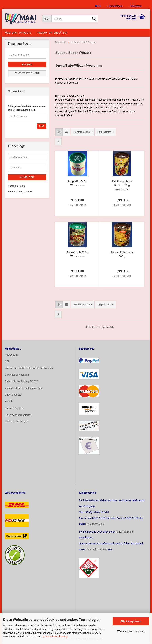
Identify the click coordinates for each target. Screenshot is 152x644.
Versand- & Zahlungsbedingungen (24, 388)
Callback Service (14, 408)
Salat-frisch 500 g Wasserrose (77, 254)
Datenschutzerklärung (55, 636)
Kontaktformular (124, 532)
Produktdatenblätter (52, 33)
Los (42, 126)
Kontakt (9, 401)
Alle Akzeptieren (131, 621)
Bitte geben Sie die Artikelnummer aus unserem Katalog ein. (27, 108)
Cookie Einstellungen (16, 421)
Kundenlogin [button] (115, 6)
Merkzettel (135, 6)
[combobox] (83, 132)
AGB (7, 361)
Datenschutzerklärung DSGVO (22, 381)
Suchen (27, 65)
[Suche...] (47, 19)
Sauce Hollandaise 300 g (122, 254)
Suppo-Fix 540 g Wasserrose (77, 183)
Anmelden (27, 177)
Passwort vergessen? (20, 191)
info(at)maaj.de (95, 524)
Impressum (11, 355)
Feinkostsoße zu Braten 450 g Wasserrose (122, 185)
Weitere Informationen (131, 631)
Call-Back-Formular (97, 549)
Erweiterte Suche (27, 73)
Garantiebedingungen (17, 375)
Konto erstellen (16, 186)
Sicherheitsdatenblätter (18, 415)
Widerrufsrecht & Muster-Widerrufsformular (29, 368)
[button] (98, 6)
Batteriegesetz (13, 395)
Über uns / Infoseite (18, 33)
